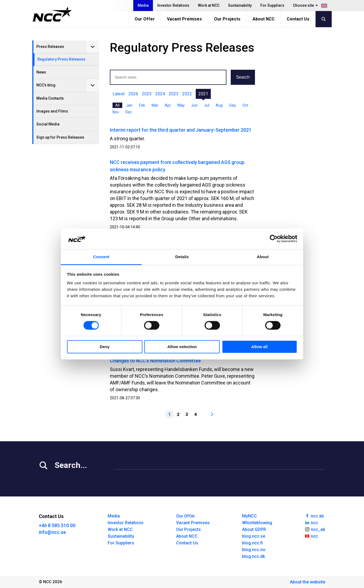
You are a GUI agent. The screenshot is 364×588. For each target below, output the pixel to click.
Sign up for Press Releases (60, 137)
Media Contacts (50, 98)
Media (143, 5)
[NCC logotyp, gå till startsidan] (52, 14)
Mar (155, 105)
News (41, 72)
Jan (129, 105)
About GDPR (254, 529)
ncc (311, 522)
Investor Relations (173, 5)
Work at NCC (209, 5)
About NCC (264, 19)
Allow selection (182, 347)
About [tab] (263, 257)
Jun (194, 105)
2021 (203, 94)
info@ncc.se (52, 532)
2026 (133, 94)
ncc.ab (314, 516)
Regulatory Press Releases (61, 59)
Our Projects (227, 19)
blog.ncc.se (254, 536)
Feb (142, 105)
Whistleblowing (257, 523)
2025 (147, 94)
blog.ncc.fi (252, 543)
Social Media (48, 124)
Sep (232, 105)
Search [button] (243, 77)
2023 (174, 94)
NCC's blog (46, 85)
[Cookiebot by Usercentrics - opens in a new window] (274, 239)
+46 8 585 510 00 (57, 525)
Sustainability (240, 5)
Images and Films (52, 111)
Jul (207, 105)
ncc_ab (315, 529)
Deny (105, 347)
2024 (160, 94)
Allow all (259, 347)
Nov (116, 112)
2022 (187, 94)
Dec (129, 112)
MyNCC (249, 516)
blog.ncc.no (254, 550)
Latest (119, 94)
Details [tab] (182, 257)
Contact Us (298, 19)
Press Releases (50, 47)
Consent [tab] (101, 257)
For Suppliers (272, 5)
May (181, 105)
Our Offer (145, 19)
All (117, 105)
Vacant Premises (184, 19)
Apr (168, 105)
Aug (219, 105)
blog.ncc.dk (253, 556)
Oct (245, 105)
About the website (308, 582)
